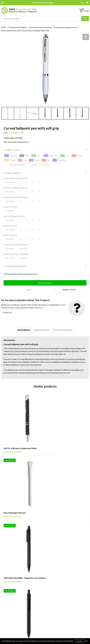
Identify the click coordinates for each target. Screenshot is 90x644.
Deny (86, 641)
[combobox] (41, 19)
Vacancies (50, 578)
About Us (50, 574)
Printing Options (53, 548)
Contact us (7, 312)
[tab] (24, 330)
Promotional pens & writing (40, 27)
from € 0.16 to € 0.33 (56, 494)
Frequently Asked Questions (57, 537)
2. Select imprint (12, 173)
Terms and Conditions (10, 585)
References (51, 581)
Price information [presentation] (63, 330)
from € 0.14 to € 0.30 (12, 497)
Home (4, 27)
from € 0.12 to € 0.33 (56, 440)
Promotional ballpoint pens (66, 27)
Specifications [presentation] (42, 330)
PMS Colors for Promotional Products (61, 551)
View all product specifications (17, 142)
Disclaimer (5, 581)
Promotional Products (18, 27)
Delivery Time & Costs (55, 541)
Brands (4, 574)
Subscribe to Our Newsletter (13, 592)
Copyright (5, 589)
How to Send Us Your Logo (56, 555)
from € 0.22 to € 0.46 (12, 440)
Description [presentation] (24, 330)
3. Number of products (15, 266)
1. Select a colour (12, 150)
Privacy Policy (7, 578)
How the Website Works (56, 544)
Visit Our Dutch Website (56, 585)
